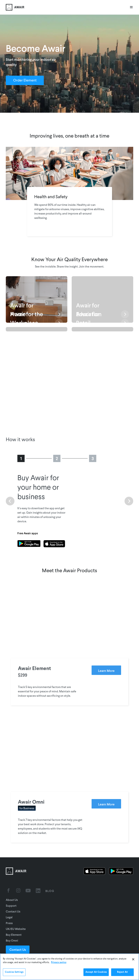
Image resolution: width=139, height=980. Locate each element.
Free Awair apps (28, 533)
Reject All (122, 972)
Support (11, 906)
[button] (131, 7)
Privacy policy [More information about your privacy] (59, 962)
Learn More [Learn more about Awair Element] (106, 671)
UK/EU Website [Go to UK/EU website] (16, 929)
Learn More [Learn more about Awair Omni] (106, 804)
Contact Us (13, 911)
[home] (15, 7)
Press (9, 923)
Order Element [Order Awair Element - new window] (25, 81)
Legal (9, 917)
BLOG (50, 891)
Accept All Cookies (96, 972)
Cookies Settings (14, 972)
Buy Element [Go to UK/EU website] (14, 935)
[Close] (133, 959)
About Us (12, 900)
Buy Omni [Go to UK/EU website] (12, 940)
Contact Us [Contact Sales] (18, 950)
